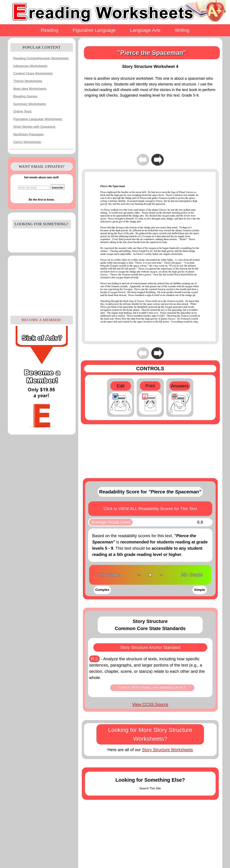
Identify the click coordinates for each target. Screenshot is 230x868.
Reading (49, 30)
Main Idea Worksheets (30, 89)
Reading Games (25, 96)
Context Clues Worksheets (33, 73)
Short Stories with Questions (34, 127)
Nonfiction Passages (29, 134)
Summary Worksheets (30, 104)
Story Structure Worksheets (167, 750)
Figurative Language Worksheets (38, 119)
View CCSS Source (150, 704)
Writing (182, 30)
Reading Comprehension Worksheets (41, 58)
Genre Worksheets (27, 142)
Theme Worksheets (28, 81)
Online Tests (22, 111)
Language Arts (145, 30)
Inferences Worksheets (30, 66)
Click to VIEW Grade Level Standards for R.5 (152, 687)
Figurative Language (94, 30)
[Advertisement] (42, 285)
